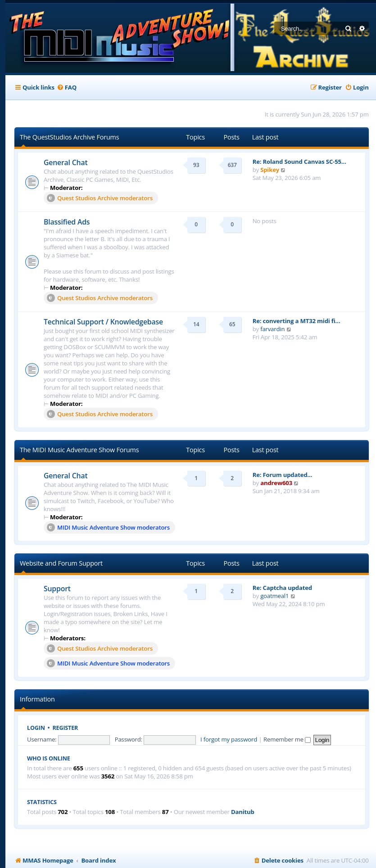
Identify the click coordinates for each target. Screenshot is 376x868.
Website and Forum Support (61, 563)
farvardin (272, 329)
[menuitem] (67, 88)
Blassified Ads (67, 222)
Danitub (243, 812)
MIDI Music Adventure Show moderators (108, 527)
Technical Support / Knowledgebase (103, 322)
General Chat (66, 162)
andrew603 (276, 483)
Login (36, 728)
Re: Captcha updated (282, 588)
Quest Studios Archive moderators (100, 198)
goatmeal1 (274, 596)
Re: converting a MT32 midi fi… (297, 321)
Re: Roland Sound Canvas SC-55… (299, 162)
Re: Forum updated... (283, 475)
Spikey (270, 170)
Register (66, 728)
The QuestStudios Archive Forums (69, 137)
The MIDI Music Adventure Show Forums (79, 450)
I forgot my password (229, 739)
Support (57, 589)
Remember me (287, 739)
